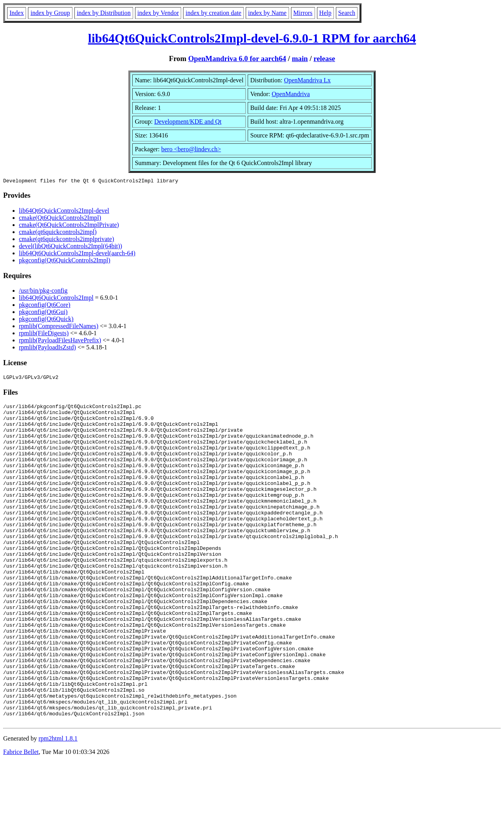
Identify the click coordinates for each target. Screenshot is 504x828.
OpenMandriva (291, 94)
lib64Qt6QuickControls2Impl (56, 299)
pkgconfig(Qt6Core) (45, 306)
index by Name (267, 13)
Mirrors (303, 13)
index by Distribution (104, 13)
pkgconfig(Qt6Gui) (43, 313)
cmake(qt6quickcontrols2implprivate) (67, 240)
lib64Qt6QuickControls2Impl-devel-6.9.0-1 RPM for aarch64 (252, 38)
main (300, 58)
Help (325, 13)
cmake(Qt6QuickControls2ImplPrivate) (69, 226)
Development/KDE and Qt (188, 122)
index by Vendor (158, 13)
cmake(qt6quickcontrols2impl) (58, 233)
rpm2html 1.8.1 (58, 805)
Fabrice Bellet (21, 818)
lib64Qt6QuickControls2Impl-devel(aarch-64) (77, 254)
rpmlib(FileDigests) (44, 334)
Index (17, 13)
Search (347, 13)
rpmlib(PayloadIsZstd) (47, 348)
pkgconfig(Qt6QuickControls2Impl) (65, 261)
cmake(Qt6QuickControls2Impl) (60, 219)
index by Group (50, 13)
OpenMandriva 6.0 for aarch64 (237, 58)
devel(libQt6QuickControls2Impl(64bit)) (70, 247)
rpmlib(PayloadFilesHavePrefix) (60, 341)
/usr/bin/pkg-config (43, 292)
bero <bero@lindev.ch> (191, 149)
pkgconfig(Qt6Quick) (46, 320)
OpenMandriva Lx (307, 80)
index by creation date (213, 13)
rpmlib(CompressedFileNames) (59, 327)
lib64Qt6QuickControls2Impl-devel (64, 212)
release (324, 58)
